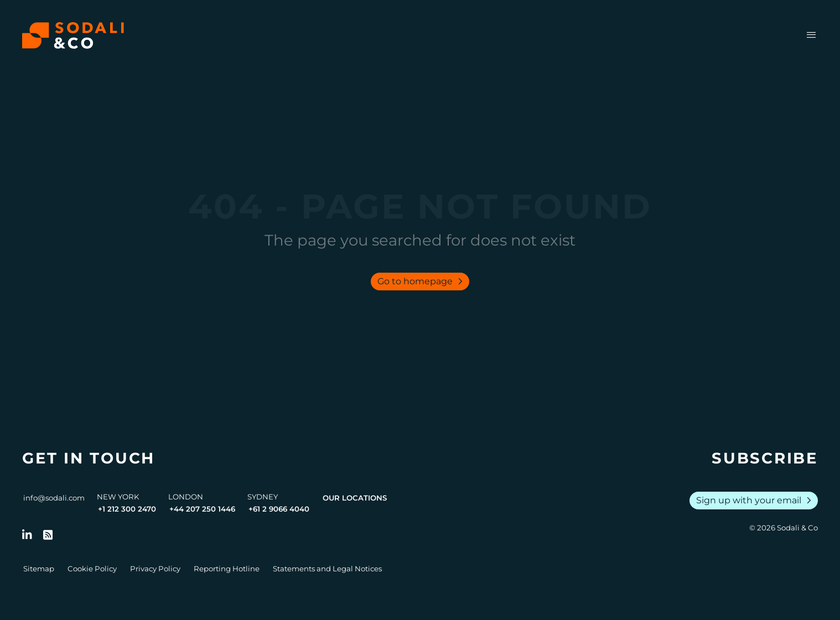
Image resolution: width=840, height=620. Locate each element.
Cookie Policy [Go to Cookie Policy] (92, 569)
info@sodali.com (54, 498)
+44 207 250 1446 (202, 509)
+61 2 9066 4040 (279, 509)
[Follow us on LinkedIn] (27, 535)
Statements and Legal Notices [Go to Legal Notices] (327, 569)
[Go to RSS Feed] (48, 535)
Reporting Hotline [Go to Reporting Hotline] (227, 569)
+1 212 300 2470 (127, 509)
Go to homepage (422, 282)
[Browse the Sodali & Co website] (73, 35)
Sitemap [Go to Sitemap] (39, 569)
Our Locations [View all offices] (355, 498)
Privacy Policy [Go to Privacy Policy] (155, 569)
